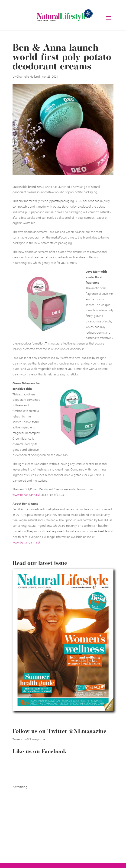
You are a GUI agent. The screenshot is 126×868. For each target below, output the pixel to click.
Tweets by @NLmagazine (29, 739)
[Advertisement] (47, 819)
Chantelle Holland (28, 76)
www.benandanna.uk (26, 495)
